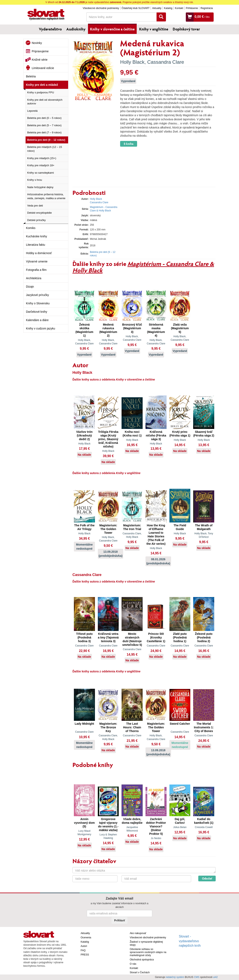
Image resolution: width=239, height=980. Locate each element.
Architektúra (34, 278)
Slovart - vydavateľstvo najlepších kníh (190, 941)
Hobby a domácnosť (39, 253)
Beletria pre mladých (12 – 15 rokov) (45, 149)
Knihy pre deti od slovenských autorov (45, 102)
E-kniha (129, 144)
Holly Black (132, 62)
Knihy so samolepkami (41, 173)
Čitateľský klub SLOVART (135, 8)
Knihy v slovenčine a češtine (112, 29)
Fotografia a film (36, 270)
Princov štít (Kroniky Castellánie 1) (156, 637)
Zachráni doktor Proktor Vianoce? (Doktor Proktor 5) (156, 826)
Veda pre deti (35, 206)
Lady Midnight (84, 724)
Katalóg (168, 8)
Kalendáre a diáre (37, 320)
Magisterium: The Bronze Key (108, 727)
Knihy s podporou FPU (41, 92)
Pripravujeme (40, 51)
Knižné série (40, 60)
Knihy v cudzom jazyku (41, 328)
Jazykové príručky (37, 295)
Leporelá (32, 111)
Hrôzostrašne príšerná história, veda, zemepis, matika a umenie (46, 196)
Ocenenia (86, 938)
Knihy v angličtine (154, 29)
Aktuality (157, 8)
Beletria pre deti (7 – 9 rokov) (44, 132)
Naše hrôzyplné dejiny (40, 187)
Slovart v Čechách (140, 972)
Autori (84, 946)
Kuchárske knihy (37, 236)
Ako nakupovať (138, 933)
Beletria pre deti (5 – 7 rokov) (44, 125)
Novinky (37, 43)
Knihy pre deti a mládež (42, 85)
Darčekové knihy (37, 312)
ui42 (215, 977)
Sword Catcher (180, 724)
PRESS (85, 955)
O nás (133, 964)
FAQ (83, 950)
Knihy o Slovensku (38, 303)
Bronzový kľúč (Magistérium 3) (132, 328)
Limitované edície (43, 68)
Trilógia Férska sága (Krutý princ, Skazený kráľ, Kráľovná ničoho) (108, 439)
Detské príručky (36, 220)
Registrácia (207, 8)
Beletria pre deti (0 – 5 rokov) (44, 118)
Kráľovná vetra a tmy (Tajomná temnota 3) (108, 637)
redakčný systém (175, 977)
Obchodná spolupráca (142, 960)
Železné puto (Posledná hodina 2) (204, 637)
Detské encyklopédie (39, 213)
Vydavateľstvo (50, 29)
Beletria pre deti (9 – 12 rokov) (46, 140)
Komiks (31, 228)
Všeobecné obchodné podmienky (101, 8)
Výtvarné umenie (37, 261)
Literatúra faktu (36, 245)
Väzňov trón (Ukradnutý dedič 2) (84, 435)
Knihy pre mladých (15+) (42, 158)
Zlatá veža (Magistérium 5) (180, 328)
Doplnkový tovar (186, 29)
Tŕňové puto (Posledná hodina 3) (84, 637)
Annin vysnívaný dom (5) (84, 823)
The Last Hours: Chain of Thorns (132, 727)
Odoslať (207, 878)
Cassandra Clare (166, 62)
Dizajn (30, 287)
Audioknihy (76, 29)
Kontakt (179, 8)
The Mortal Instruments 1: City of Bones (204, 727)
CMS (197, 977)
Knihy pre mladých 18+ (41, 165)
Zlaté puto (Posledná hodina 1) (180, 637)
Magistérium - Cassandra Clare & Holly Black (143, 267)
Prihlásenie (192, 8)
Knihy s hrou (35, 180)
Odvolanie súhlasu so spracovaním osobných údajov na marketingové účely (148, 952)
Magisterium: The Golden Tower (108, 529)
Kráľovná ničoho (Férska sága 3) (156, 435)
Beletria (31, 76)
